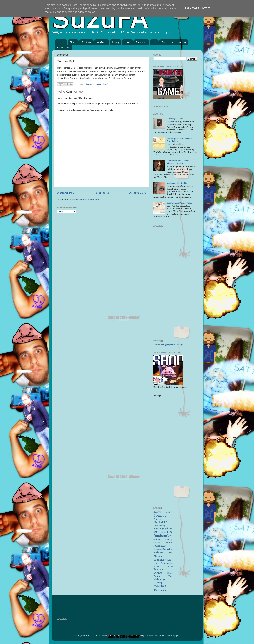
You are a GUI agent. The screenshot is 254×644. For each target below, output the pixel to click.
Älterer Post (138, 193)
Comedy (89, 84)
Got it (206, 8)
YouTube (102, 42)
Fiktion (98, 84)
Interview (168, 549)
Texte (73, 42)
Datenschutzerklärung (174, 42)
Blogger (175, 636)
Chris (169, 512)
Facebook (141, 42)
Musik (170, 553)
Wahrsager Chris (175, 119)
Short (105, 84)
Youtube (160, 590)
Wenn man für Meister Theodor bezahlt (178, 162)
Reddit (156, 567)
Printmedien (167, 563)
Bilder (157, 512)
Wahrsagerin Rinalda (177, 183)
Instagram (158, 549)
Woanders (160, 586)
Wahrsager (160, 580)
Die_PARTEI (161, 523)
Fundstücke (162, 536)
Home (61, 42)
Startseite (102, 193)
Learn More (191, 8)
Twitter (157, 576)
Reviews (86, 42)
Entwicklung (159, 526)
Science (158, 573)
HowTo (169, 543)
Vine (171, 576)
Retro (169, 567)
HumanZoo (160, 546)
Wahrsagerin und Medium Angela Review (179, 140)
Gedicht (157, 543)
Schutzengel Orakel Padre (179, 203)
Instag (116, 42)
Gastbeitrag (167, 540)
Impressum (63, 47)
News (158, 556)
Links (127, 42)
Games (157, 540)
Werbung (158, 583)
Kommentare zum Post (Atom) (85, 200)
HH (154, 42)
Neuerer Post (66, 193)
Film (170, 532)
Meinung (159, 553)
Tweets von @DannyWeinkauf (168, 345)
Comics (157, 519)
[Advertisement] (175, 285)
